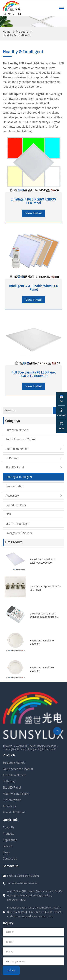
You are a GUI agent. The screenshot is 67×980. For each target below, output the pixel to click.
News (6, 852)
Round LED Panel (17, 505)
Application (10, 840)
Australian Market (17, 449)
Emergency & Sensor (19, 533)
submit (11, 970)
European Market (17, 430)
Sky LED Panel (15, 467)
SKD (8, 514)
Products (22, 32)
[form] (33, 951)
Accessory (12, 496)
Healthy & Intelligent (17, 35)
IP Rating (11, 458)
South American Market (21, 439)
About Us (9, 827)
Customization (15, 486)
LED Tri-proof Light (18, 524)
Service (7, 846)
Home (7, 32)
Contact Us (10, 858)
